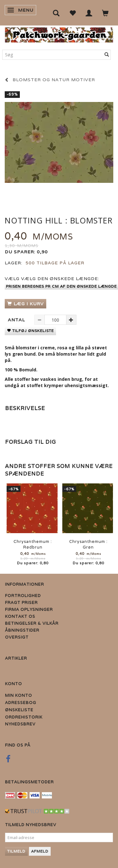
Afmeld (40, 851)
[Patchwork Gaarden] (59, 34)
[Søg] (107, 55)
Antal (17, 320)
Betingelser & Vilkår (32, 623)
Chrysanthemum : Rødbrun (33, 544)
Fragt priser (21, 603)
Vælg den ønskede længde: (52, 279)
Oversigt (17, 637)
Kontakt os (20, 616)
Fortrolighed (23, 596)
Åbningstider (22, 630)
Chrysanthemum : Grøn (88, 544)
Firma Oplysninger (29, 609)
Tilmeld (16, 851)
